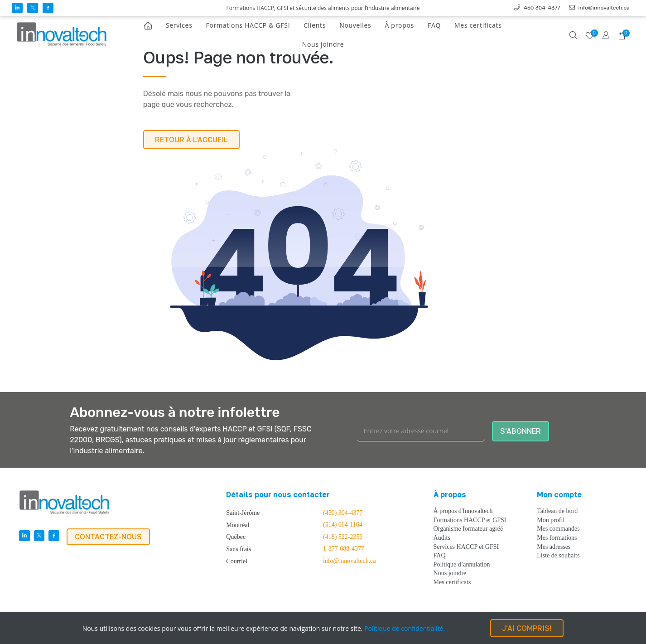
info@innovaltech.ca (350, 561)
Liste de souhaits (558, 556)
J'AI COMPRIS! (527, 628)
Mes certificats (478, 25)
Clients (315, 25)
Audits (442, 538)
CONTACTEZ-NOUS (108, 537)
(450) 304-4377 (343, 513)
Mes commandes (558, 529)
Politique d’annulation (462, 565)
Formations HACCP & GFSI (248, 25)
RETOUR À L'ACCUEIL (191, 140)
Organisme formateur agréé (468, 529)
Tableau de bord (557, 511)
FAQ (434, 25)
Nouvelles (355, 25)
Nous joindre (323, 44)
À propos (399, 25)
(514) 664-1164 (343, 525)
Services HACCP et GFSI (466, 547)
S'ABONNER (521, 431)
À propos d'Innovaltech (463, 511)
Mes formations (557, 538)
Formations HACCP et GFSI (470, 520)
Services (179, 25)
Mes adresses (554, 547)
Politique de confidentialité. (405, 628)
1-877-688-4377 (344, 549)
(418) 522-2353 (343, 537)
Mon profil (551, 520)
